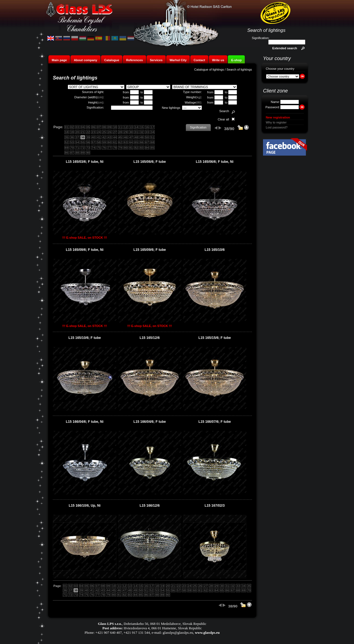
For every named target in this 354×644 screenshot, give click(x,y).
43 (110, 137)
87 (72, 153)
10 (115, 127)
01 (67, 127)
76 (104, 148)
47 (131, 137)
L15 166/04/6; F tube (149, 422)
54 (77, 142)
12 (126, 127)
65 (136, 142)
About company (86, 60)
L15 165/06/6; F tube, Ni (215, 162)
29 (126, 132)
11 (120, 127)
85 (152, 148)
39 (88, 137)
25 (104, 132)
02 (72, 127)
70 (72, 148)
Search (224, 111)
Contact (199, 60)
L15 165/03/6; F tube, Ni (85, 162)
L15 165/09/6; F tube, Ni (85, 250)
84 (147, 148)
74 (93, 148)
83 (142, 148)
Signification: (261, 38)
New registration (278, 117)
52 (67, 142)
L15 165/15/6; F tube (214, 338)
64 (131, 142)
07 (99, 127)
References (134, 60)
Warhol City (178, 60)
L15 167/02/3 (215, 506)
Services (156, 60)
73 (88, 148)
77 (110, 148)
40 (93, 137)
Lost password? (277, 127)
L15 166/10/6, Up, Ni (85, 506)
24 (99, 132)
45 (120, 137)
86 (67, 153)
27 (115, 132)
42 (104, 137)
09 (110, 127)
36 (72, 137)
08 (104, 127)
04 (83, 127)
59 (104, 142)
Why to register (276, 122)
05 (88, 127)
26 (110, 132)
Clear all (223, 119)
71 (77, 148)
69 (67, 148)
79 (120, 148)
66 (142, 142)
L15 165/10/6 (215, 250)
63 (126, 142)
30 (131, 132)
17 (152, 127)
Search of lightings (239, 69)
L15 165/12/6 (150, 338)
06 (93, 127)
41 (99, 137)
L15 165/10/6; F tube (84, 338)
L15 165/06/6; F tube (149, 162)
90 (88, 153)
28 (120, 132)
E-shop (236, 60)
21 (83, 132)
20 (77, 132)
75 (99, 148)
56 (88, 142)
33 (147, 132)
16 (147, 127)
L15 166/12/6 (150, 506)
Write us (218, 60)
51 (152, 137)
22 (88, 132)
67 (147, 142)
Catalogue (112, 60)
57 (93, 142)
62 (120, 142)
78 (115, 148)
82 (136, 148)
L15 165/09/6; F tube (149, 250)
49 (142, 137)
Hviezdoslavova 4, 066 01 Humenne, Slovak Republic (163, 628)
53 (72, 142)
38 (83, 137)
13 (131, 127)
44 (115, 137)
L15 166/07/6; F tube (214, 422)
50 (147, 137)
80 (126, 148)
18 (67, 132)
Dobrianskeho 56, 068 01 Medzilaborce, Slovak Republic (165, 624)
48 (136, 137)
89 (83, 153)
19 (72, 132)
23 (93, 132)
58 (99, 142)
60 (110, 142)
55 (83, 142)
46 (126, 137)
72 (83, 148)
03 (77, 127)
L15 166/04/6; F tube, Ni (85, 422)
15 (142, 127)
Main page (59, 60)
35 (67, 137)
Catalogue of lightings (209, 69)
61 (115, 142)
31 (136, 132)
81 (131, 148)
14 (136, 127)
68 (152, 142)
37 (77, 137)
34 (152, 132)
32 (142, 132)
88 (77, 153)
